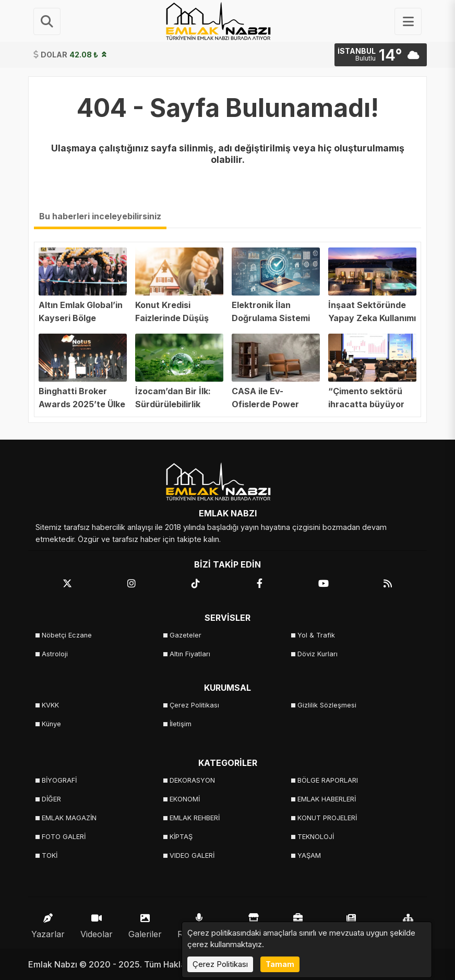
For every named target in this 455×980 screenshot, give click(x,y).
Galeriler (145, 923)
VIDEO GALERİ (192, 855)
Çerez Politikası (194, 705)
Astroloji (55, 654)
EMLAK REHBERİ (195, 818)
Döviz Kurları (318, 654)
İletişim (181, 724)
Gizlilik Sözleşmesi (327, 705)
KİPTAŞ (181, 837)
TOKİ (50, 855)
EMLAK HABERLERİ (327, 799)
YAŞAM (309, 855)
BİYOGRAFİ (59, 780)
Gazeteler (185, 635)
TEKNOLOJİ (316, 837)
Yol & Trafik (316, 635)
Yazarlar (48, 923)
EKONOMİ (185, 799)
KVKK (50, 705)
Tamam (280, 964)
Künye (51, 724)
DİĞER (51, 799)
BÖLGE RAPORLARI (328, 780)
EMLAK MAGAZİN (69, 818)
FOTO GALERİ (64, 837)
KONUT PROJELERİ (327, 818)
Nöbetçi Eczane (67, 635)
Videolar (97, 923)
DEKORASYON (192, 780)
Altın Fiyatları (190, 654)
